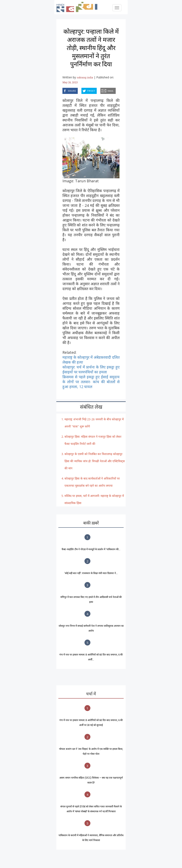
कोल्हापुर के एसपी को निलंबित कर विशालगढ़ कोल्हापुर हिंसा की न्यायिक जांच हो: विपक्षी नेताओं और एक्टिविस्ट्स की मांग (95, 461)
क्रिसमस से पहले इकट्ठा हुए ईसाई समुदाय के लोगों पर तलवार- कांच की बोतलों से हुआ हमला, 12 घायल (91, 382)
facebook (63, 90)
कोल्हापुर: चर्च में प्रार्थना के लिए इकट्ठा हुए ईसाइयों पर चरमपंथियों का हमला (91, 369)
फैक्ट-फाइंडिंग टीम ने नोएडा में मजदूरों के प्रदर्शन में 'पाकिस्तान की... (91, 549)
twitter (82, 90)
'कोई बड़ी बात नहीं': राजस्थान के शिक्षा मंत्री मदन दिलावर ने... (91, 573)
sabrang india (85, 77)
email (101, 90)
